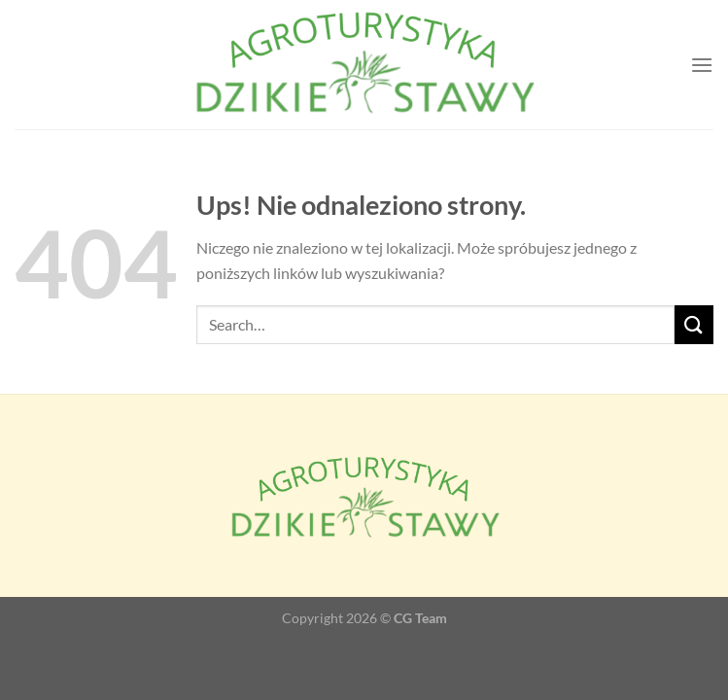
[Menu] (702, 65)
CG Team (420, 618)
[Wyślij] (694, 324)
